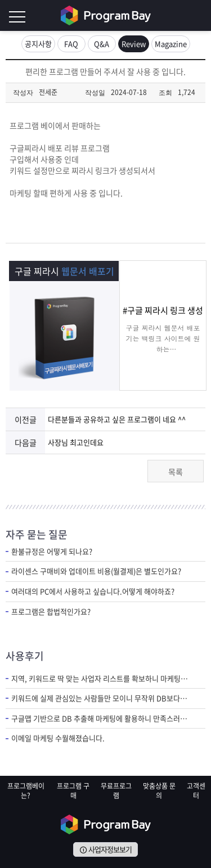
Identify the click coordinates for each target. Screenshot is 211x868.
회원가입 (177, 16)
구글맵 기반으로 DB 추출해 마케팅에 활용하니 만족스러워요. (100, 718)
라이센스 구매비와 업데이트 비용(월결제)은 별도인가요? (96, 571)
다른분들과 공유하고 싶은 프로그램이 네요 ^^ (117, 419)
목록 (176, 472)
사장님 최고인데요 (76, 442)
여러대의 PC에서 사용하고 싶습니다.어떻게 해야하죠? (93, 591)
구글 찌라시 (64, 271)
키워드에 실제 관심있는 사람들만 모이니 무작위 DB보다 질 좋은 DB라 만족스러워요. (100, 698)
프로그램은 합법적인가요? (51, 612)
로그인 (200, 16)
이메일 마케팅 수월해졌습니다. (58, 738)
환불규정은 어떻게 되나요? (52, 551)
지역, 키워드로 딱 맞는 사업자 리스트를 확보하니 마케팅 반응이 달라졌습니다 (100, 679)
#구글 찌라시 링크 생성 (163, 310)
